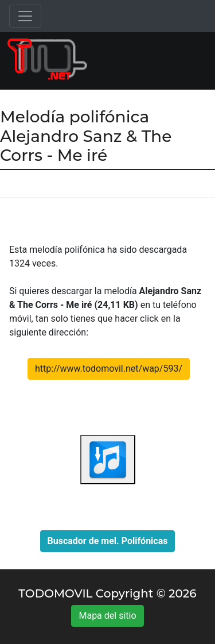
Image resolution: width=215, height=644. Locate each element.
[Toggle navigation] (25, 16)
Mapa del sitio (107, 616)
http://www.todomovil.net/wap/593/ (109, 369)
